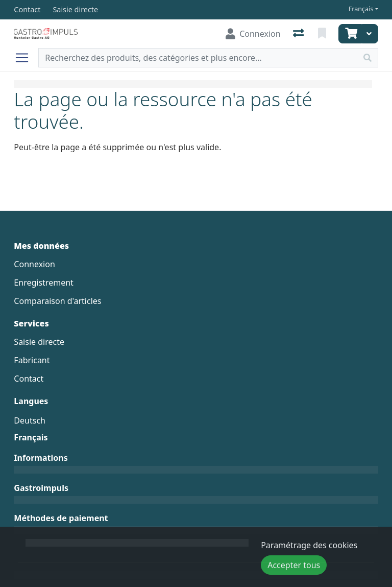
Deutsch (30, 420)
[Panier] (350, 34)
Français (361, 9)
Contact (29, 379)
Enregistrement (43, 283)
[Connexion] (253, 34)
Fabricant (32, 360)
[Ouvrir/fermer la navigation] (26, 58)
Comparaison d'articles (57, 301)
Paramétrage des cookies (309, 545)
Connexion (34, 264)
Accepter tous (294, 565)
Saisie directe (39, 342)
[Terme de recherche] (198, 58)
